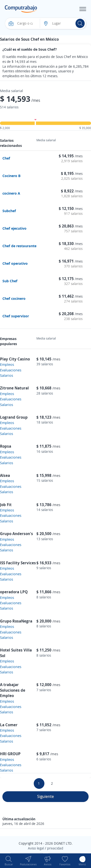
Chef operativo (15, 263)
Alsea (5, 475)
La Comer (9, 725)
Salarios (7, 375)
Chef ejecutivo (14, 228)
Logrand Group (14, 417)
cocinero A (11, 193)
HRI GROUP (10, 754)
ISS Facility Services (18, 563)
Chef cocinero (14, 298)
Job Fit (6, 505)
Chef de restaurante (19, 246)
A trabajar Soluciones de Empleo (13, 690)
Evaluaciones (11, 370)
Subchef (9, 211)
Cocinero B (12, 176)
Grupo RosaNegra (16, 621)
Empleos (7, 364)
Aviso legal (36, 848)
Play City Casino (15, 359)
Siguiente (45, 796)
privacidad (55, 848)
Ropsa (6, 446)
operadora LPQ (14, 592)
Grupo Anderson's (17, 534)
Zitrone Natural (14, 388)
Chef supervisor (16, 316)
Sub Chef (10, 281)
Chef (6, 158)
